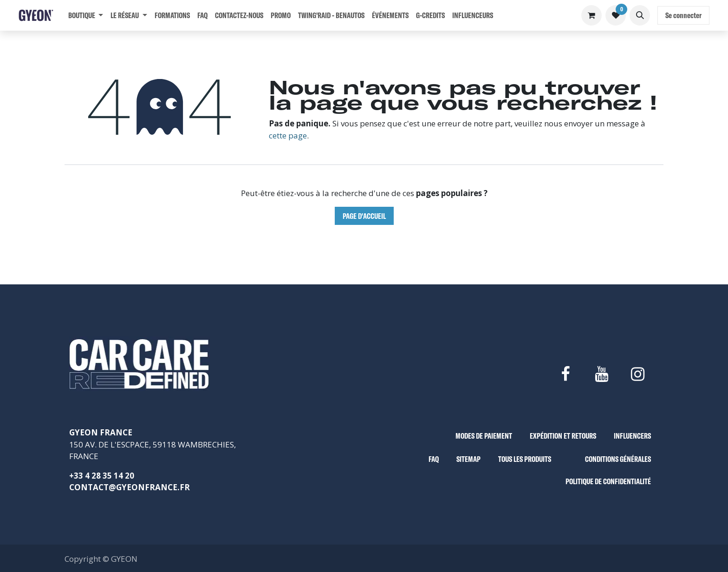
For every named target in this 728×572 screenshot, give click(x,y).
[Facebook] (565, 374)
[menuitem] (86, 15)
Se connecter (683, 15)
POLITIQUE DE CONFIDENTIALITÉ (608, 481)
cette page (288, 135)
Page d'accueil (364, 216)
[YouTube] (601, 374)
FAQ (434, 459)
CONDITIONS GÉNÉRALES (618, 459)
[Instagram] (638, 374)
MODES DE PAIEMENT (484, 436)
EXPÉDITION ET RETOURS (563, 436)
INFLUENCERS (632, 436)
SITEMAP (468, 459)
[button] (640, 15)
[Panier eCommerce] (591, 15)
